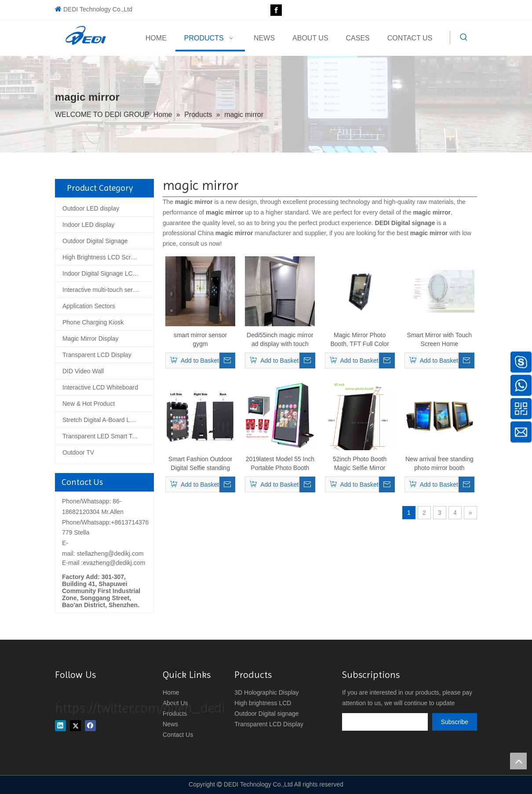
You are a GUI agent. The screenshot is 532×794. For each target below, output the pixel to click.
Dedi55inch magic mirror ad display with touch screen (280, 340)
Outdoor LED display (91, 208)
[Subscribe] (455, 722)
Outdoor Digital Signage (95, 241)
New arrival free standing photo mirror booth (439, 463)
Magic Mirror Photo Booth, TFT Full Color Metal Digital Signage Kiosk (359, 340)
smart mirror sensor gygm (200, 339)
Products (175, 714)
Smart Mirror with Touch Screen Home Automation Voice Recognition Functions (440, 340)
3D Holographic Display (266, 692)
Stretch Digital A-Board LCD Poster (108, 420)
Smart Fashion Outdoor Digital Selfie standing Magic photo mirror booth (200, 464)
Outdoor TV (78, 452)
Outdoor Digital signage (266, 714)
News (170, 724)
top (518, 761)
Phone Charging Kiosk (93, 322)
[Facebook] (276, 10)
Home (171, 692)
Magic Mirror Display (91, 339)
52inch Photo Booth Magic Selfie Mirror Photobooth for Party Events (360, 464)
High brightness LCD (263, 703)
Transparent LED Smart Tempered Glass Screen (108, 436)
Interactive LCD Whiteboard (100, 387)
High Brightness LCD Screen (102, 257)
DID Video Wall (83, 371)
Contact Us (178, 735)
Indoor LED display (88, 225)
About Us (175, 703)
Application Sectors (89, 306)
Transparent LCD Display (97, 355)
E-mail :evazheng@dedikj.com (104, 563)
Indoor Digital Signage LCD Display (108, 273)
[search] (385, 722)
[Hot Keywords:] (464, 37)
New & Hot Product (89, 404)
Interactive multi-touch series (102, 290)
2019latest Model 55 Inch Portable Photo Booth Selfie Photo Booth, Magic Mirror (280, 464)
